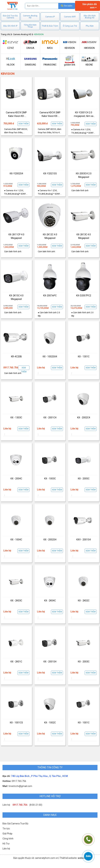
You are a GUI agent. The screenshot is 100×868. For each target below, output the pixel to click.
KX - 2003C (84, 662)
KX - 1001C (84, 723)
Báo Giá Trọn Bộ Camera (10, 17)
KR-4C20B (16, 357)
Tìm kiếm (67, 6)
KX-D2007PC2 (84, 296)
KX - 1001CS (16, 723)
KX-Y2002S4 (16, 173)
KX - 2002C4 (84, 418)
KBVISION (39, 34)
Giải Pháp (7, 834)
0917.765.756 (19, 781)
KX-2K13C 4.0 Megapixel (84, 236)
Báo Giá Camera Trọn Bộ (15, 824)
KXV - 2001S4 (84, 540)
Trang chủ (6, 34)
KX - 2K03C (16, 601)
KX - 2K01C (16, 662)
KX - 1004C (16, 540)
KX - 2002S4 (50, 540)
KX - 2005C (84, 479)
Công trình (8, 839)
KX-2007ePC (50, 296)
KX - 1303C (16, 418)
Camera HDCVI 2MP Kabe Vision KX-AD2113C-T (16, 115)
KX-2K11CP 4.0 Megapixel (16, 236)
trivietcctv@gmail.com (20, 786)
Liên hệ (6, 849)
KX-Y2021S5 (50, 173)
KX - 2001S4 (50, 662)
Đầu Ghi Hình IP (10, 26)
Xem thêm (23, 124)
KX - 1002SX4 (50, 357)
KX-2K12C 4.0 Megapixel (50, 236)
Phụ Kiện (90, 26)
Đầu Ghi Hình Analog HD (90, 17)
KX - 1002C (50, 723)
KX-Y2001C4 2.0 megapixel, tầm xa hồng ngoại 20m (84, 115)
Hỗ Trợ (6, 844)
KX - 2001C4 (50, 418)
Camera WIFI (70, 17)
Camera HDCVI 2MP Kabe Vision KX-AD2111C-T (50, 115)
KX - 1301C (84, 357)
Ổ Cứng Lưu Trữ (70, 26)
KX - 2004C (16, 479)
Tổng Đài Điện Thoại (30, 26)
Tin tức (6, 829)
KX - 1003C (50, 479)
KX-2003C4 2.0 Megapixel (84, 175)
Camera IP (50, 17)
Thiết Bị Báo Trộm (50, 26)
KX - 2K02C (84, 601)
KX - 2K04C (50, 601)
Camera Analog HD (30, 17)
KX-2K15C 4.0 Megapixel (16, 297)
